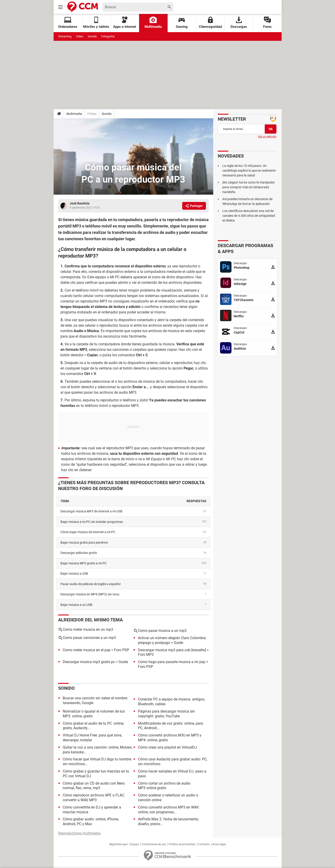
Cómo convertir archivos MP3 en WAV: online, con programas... (169, 810)
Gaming (182, 23)
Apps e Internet (125, 23)
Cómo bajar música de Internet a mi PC (88, 532)
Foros (267, 23)
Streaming (65, 36)
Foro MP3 (146, 655)
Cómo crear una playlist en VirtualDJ (167, 747)
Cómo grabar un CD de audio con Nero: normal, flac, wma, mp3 (94, 786)
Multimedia (153, 23)
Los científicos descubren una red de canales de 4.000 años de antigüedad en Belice (249, 216)
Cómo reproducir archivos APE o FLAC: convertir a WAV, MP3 (94, 798)
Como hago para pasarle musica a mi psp (172, 662)
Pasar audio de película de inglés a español (90, 584)
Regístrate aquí (118, 844)
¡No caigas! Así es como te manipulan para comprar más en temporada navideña (249, 187)
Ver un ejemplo (267, 137)
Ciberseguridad (210, 23)
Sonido (92, 36)
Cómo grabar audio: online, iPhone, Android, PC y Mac (91, 821)
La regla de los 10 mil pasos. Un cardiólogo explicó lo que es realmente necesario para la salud (249, 170)
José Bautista (80, 203)
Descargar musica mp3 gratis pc (89, 662)
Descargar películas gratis (79, 553)
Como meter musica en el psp (87, 650)
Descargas (239, 23)
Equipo (135, 844)
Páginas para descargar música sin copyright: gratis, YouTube (166, 714)
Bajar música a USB (74, 573)
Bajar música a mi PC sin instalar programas (92, 522)
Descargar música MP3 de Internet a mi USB (91, 511)
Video (80, 36)
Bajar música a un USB (76, 605)
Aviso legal (219, 844)
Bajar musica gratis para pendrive (84, 542)
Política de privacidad (182, 844)
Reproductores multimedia (79, 833)
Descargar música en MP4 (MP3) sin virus (90, 594)
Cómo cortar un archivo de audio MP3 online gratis (164, 786)
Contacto (204, 844)
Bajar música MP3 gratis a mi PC (83, 563)
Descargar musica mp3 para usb (164, 650)
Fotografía (108, 36)
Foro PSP (122, 650)
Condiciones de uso (154, 844)
